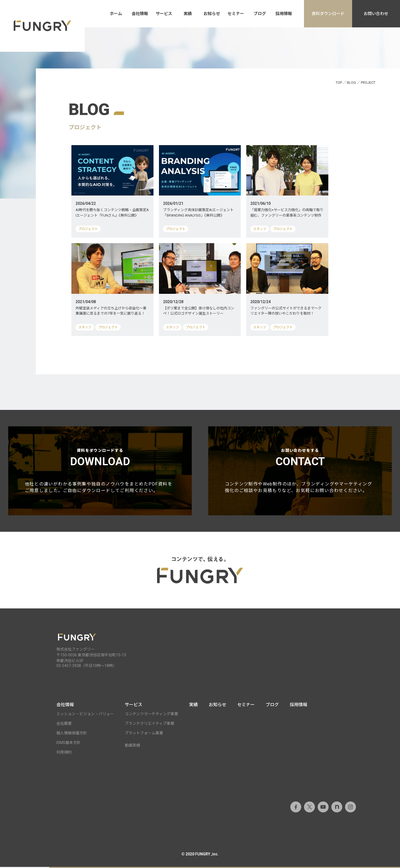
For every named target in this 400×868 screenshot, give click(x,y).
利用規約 (64, 753)
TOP (339, 83)
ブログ (260, 14)
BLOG (351, 83)
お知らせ (212, 14)
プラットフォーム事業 (144, 734)
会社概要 (64, 725)
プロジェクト (88, 229)
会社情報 (140, 14)
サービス (164, 14)
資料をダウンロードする (100, 472)
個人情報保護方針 (72, 734)
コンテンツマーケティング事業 (151, 715)
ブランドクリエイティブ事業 (150, 725)
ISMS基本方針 (69, 744)
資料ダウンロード (328, 14)
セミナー (236, 14)
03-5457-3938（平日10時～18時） (86, 667)
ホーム (116, 14)
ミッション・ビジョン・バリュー (85, 715)
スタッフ (260, 229)
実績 (188, 14)
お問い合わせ (376, 14)
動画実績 (132, 746)
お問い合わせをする (300, 472)
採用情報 (284, 14)
